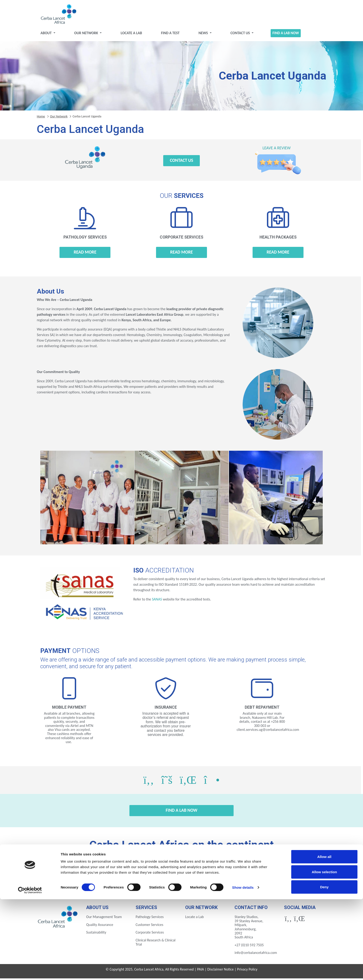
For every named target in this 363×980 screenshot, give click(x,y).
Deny (324, 968)
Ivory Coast (253, 870)
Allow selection (324, 953)
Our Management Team (104, 919)
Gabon (181, 870)
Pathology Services (150, 919)
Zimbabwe (289, 883)
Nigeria (110, 883)
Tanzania (182, 883)
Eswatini (110, 870)
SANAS (157, 601)
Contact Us (241, 35)
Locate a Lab (131, 35)
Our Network (87, 35)
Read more (85, 254)
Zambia (253, 883)
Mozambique (74, 883)
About (46, 35)
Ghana (217, 870)
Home (41, 118)
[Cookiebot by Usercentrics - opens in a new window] (30, 971)
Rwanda (146, 883)
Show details (243, 968)
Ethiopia (146, 870)
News (203, 35)
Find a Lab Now (286, 35)
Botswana (74, 870)
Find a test (170, 35)
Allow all (324, 937)
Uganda (217, 883)
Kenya (289, 870)
